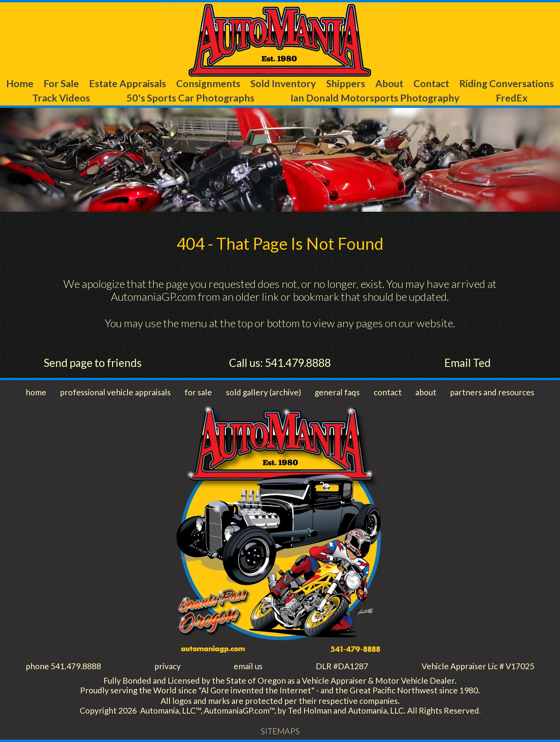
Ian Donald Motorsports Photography (375, 98)
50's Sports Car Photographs (190, 98)
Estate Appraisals (128, 83)
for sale (198, 392)
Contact (431, 83)
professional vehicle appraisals (115, 392)
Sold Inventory (283, 83)
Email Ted (468, 363)
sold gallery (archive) (263, 392)
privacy (168, 666)
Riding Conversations (507, 83)
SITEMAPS (280, 731)
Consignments (208, 83)
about (426, 392)
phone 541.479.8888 (63, 666)
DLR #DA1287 (342, 666)
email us (248, 666)
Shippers (346, 83)
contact (388, 392)
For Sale (61, 83)
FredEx (512, 98)
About (389, 83)
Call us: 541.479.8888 (280, 363)
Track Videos (61, 98)
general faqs (337, 392)
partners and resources (492, 392)
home (36, 392)
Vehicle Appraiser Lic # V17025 (478, 666)
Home (20, 83)
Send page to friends (93, 363)
